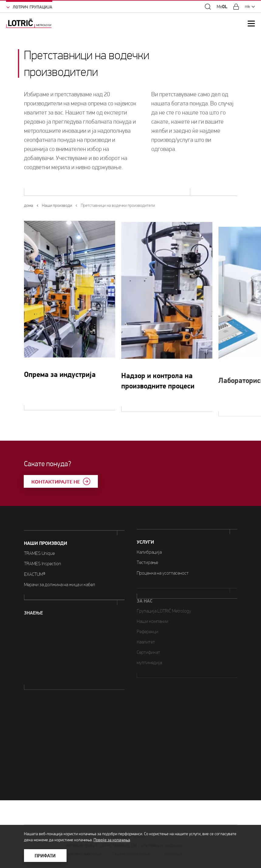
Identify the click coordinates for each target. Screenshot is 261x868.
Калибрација (149, 530)
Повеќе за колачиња (112, 840)
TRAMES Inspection (43, 555)
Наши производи (46, 535)
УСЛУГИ (145, 520)
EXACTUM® (35, 565)
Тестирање (147, 540)
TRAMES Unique (39, 544)
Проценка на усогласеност (163, 550)
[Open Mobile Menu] (251, 24)
